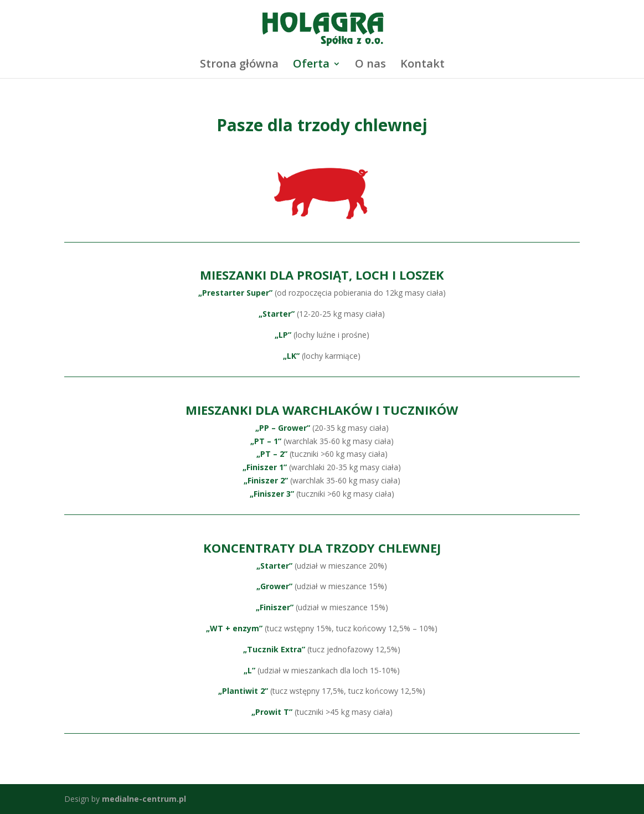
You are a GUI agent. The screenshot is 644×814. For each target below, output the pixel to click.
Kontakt (423, 65)
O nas (370, 65)
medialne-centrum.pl (144, 799)
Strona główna (239, 65)
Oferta (311, 65)
